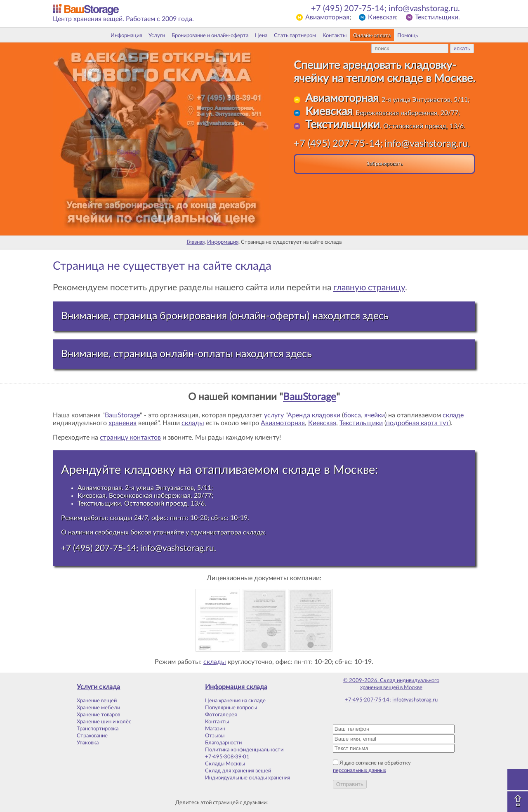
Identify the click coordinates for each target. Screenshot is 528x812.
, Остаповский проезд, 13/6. (385, 126)
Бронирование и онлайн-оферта (210, 35)
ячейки (375, 415)
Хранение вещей (97, 701)
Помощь (408, 35)
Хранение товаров (98, 715)
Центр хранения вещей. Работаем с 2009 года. (123, 19)
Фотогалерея (221, 715)
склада (253, 532)
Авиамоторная (327, 17)
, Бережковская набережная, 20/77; (383, 113)
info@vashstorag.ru (415, 700)
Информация (126, 35)
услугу (274, 415)
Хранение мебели (98, 708)
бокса (352, 415)
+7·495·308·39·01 (227, 757)
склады (193, 423)
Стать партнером (295, 35)
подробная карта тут (418, 423)
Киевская (382, 17)
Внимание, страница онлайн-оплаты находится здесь (186, 354)
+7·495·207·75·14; (368, 700)
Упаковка (88, 743)
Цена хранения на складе (235, 701)
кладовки (326, 415)
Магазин (215, 729)
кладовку (150, 470)
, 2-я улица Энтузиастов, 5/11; (387, 100)
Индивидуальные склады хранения (247, 778)
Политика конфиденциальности (244, 750)
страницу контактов (130, 438)
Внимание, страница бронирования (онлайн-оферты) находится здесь (225, 316)
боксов (141, 532)
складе (453, 415)
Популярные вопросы (231, 708)
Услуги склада (98, 687)
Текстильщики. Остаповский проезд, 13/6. (142, 504)
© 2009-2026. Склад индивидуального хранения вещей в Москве (391, 684)
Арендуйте (91, 470)
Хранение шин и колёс (104, 722)
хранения (123, 423)
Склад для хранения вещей (238, 771)
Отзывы (215, 736)
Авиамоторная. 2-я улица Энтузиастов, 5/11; (145, 488)
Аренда (299, 415)
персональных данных (359, 770)
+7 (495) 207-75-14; (349, 9)
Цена (261, 35)
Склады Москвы (225, 764)
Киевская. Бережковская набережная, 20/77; (145, 496)
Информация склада (236, 687)
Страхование (92, 736)
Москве (354, 470)
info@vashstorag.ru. (424, 9)
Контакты (335, 35)
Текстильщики (437, 17)
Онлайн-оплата (372, 35)
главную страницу (369, 288)
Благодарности (223, 743)
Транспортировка (98, 729)
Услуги (157, 35)
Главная (196, 242)
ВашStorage (310, 397)
